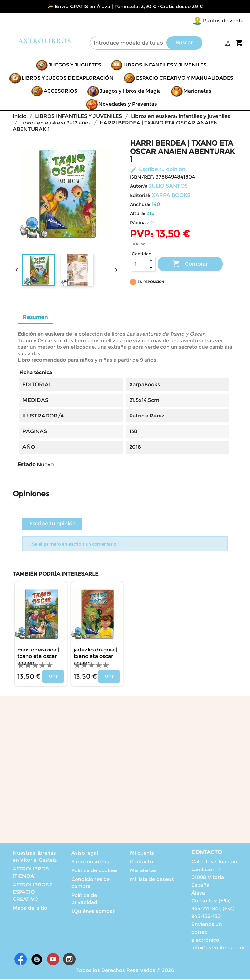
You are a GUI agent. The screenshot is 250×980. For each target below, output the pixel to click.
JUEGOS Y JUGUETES (75, 66)
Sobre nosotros (90, 863)
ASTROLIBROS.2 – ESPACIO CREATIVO (35, 893)
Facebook (21, 960)
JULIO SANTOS (168, 187)
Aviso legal (85, 854)
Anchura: (140, 206)
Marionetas (197, 92)
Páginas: (139, 224)
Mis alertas (143, 872)
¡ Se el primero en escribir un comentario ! (74, 545)
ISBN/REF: (142, 178)
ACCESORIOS (60, 92)
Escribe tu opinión (158, 171)
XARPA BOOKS (171, 196)
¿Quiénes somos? (93, 912)
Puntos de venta (185, 20)
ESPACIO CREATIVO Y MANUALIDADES (185, 79)
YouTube (53, 960)
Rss (37, 960)
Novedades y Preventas (128, 105)
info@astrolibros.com (218, 949)
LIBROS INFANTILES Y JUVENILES (165, 66)
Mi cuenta (142, 854)
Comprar (190, 265)
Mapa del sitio (30, 909)
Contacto (141, 863)
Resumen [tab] (35, 319)
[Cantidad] (140, 265)
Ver (53, 678)
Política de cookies (94, 872)
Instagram (69, 960)
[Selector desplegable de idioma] (230, 21)
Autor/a (139, 187)
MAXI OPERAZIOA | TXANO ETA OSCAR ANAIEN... (38, 658)
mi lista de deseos (152, 880)
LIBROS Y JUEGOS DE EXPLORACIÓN (68, 79)
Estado (27, 466)
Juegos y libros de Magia (130, 92)
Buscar (184, 44)
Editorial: (140, 197)
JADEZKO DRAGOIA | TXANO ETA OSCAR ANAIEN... (95, 658)
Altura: (138, 215)
